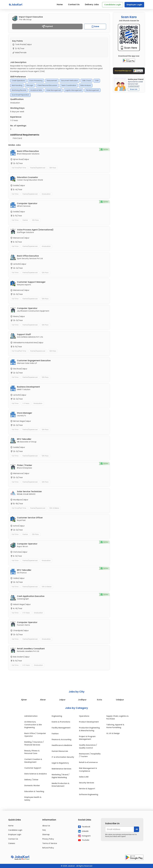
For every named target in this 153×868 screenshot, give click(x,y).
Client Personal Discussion (47, 85)
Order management (54, 90)
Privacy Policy (48, 839)
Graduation (46, 194)
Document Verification (70, 81)
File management (92, 90)
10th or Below (54, 508)
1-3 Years (26, 403)
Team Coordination (69, 85)
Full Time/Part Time (19, 168)
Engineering (57, 716)
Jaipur (62, 700)
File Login (30, 85)
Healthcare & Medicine (62, 745)
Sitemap (46, 834)
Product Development (89, 722)
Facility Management (61, 728)
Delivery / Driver (31, 780)
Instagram (84, 836)
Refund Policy (48, 848)
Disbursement (52, 81)
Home (60, 4)
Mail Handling (17, 85)
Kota (99, 700)
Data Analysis (86, 85)
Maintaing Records (19, 90)
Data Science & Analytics (36, 774)
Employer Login (134, 5)
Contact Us (74, 4)
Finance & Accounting (61, 739)
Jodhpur (82, 700)
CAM (97, 81)
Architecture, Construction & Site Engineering (33, 725)
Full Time (15, 194)
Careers (12, 843)
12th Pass (53, 168)
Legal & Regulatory (60, 763)
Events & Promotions (61, 722)
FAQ (44, 830)
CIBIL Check (86, 81)
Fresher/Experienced (38, 168)
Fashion (55, 734)
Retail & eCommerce (88, 762)
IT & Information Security (63, 757)
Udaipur (120, 700)
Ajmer (24, 700)
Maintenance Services (61, 769)
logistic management (73, 90)
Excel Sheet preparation (20, 95)
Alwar (43, 700)
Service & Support (87, 789)
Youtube (84, 840)
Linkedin (83, 831)
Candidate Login (113, 5)
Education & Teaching (34, 791)
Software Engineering (89, 794)
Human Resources (60, 751)
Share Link (134, 89)
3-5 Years (26, 613)
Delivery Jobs (92, 4)
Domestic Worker (32, 786)
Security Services (87, 783)
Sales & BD (84, 777)
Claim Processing (36, 81)
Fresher (25, 220)
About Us (46, 826)
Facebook (84, 827)
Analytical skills (36, 90)
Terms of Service (50, 843)
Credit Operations (18, 81)
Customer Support (33, 768)
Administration (31, 716)
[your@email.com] (120, 829)
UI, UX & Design (113, 733)
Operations (84, 716)
